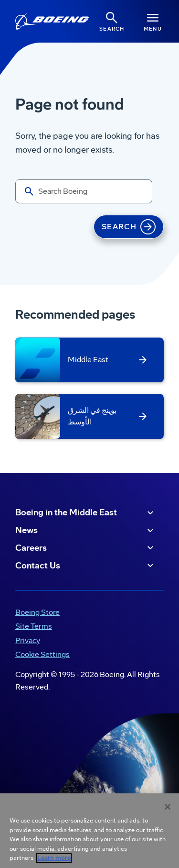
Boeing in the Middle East (86, 513)
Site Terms (34, 626)
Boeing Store (37, 612)
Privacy (28, 640)
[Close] (168, 807)
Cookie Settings (42, 654)
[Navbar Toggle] (153, 21)
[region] (89, 831)
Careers (86, 548)
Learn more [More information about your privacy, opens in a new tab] (54, 858)
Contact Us (86, 566)
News (86, 531)
